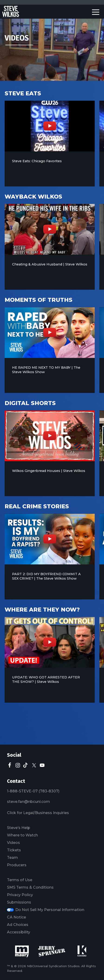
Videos (13, 843)
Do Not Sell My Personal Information (50, 910)
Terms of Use (20, 880)
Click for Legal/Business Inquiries (38, 813)
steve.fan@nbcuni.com (28, 802)
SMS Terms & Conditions (30, 887)
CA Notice (16, 917)
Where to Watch (22, 835)
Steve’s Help (19, 828)
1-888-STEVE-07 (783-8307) (33, 791)
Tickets (14, 850)
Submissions (19, 902)
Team (12, 858)
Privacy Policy (20, 895)
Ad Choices (18, 925)
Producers (17, 865)
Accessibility (19, 932)
